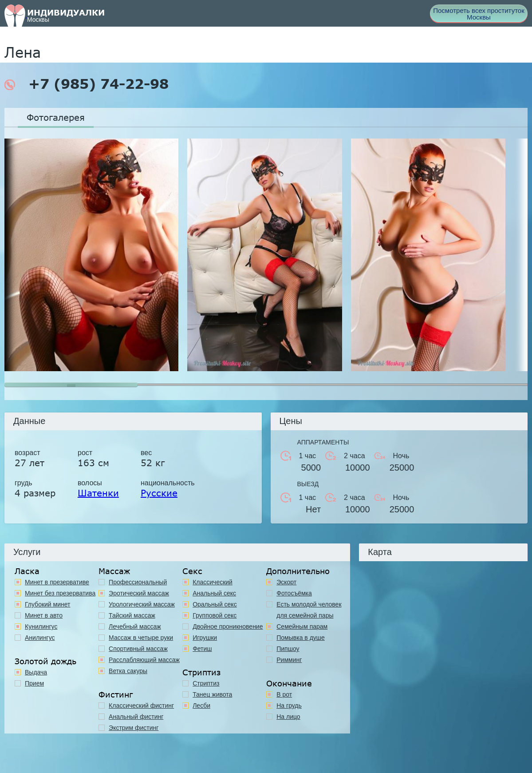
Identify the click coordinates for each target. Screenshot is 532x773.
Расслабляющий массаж (144, 660)
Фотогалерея (56, 117)
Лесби (201, 706)
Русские (159, 493)
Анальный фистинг (136, 717)
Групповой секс (215, 615)
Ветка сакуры (128, 671)
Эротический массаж (139, 593)
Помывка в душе (301, 638)
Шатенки (98, 493)
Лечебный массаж (135, 626)
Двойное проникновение (228, 626)
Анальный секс (214, 593)
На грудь (289, 706)
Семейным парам (302, 626)
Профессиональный (138, 582)
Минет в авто (44, 615)
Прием (34, 683)
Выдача (36, 672)
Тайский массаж (132, 615)
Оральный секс (215, 604)
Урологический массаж (142, 604)
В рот (284, 694)
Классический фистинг (141, 706)
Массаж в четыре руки (141, 638)
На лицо (288, 717)
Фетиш (202, 649)
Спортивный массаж (138, 649)
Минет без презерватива (60, 593)
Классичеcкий (213, 582)
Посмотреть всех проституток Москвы (479, 14)
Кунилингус (41, 626)
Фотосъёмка (294, 593)
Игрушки (205, 638)
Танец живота (212, 694)
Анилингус (40, 638)
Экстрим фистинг (134, 728)
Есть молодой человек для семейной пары (309, 610)
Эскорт (286, 582)
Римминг (289, 660)
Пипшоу (288, 649)
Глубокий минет (48, 604)
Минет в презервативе (57, 582)
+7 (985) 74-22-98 (87, 84)
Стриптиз (206, 683)
